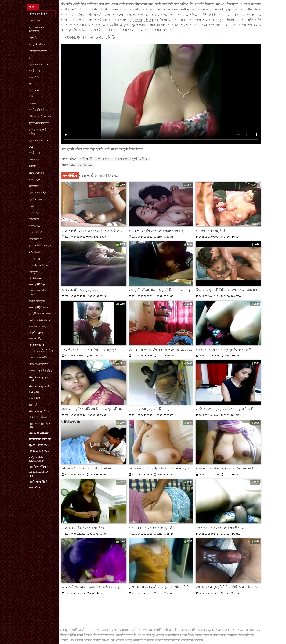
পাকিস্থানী (86, 159)
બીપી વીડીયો (35, 279)
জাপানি (33, 38)
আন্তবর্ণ (33, 166)
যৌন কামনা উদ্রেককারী (40, 117)
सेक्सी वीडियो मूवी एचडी (39, 386)
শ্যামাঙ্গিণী (34, 78)
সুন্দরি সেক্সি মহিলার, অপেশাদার (39, 29)
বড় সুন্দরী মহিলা (37, 44)
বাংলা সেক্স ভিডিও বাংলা (38, 292)
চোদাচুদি (33, 272)
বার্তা (31, 206)
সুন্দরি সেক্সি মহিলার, (39, 123)
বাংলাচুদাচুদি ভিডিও (141, 19)
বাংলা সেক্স (34, 21)
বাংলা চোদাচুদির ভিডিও (41, 351)
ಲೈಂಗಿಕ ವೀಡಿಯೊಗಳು (39, 445)
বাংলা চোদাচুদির (37, 301)
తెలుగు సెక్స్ (35, 339)
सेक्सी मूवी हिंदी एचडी (38, 284)
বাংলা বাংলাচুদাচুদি (39, 326)
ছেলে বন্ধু (34, 212)
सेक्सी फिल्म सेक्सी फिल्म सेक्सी (40, 425)
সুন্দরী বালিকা (36, 71)
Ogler (33, 147)
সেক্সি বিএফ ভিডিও (39, 364)
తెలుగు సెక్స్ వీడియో (39, 433)
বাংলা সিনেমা (103, 159)
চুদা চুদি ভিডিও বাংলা (40, 314)
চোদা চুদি (34, 405)
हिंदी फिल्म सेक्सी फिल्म (39, 451)
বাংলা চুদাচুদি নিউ (81, 165)
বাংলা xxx (34, 226)
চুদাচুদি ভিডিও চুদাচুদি (40, 246)
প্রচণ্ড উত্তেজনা (36, 173)
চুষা (31, 58)
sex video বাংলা (38, 417)
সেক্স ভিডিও (35, 239)
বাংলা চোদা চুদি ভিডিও (41, 371)
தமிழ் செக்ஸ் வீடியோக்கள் (36, 459)
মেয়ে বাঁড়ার (35, 159)
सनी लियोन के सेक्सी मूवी (40, 439)
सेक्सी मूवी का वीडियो (38, 482)
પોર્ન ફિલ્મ (34, 392)
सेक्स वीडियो (34, 488)
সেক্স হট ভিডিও (37, 232)
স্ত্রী (30, 84)
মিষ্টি (31, 97)
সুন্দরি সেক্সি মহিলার (39, 64)
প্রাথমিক (33, 7)
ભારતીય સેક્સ (36, 333)
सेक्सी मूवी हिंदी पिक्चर (39, 308)
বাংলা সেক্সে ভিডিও (39, 357)
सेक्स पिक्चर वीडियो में (38, 467)
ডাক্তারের (34, 186)
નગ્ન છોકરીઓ (36, 345)
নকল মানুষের (35, 179)
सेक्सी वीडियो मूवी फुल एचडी (39, 379)
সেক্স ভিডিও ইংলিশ (39, 265)
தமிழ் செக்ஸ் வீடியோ (41, 320)
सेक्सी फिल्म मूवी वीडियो (39, 411)
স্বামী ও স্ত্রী (187, 4)
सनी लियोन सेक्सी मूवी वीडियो (39, 474)
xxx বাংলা (34, 252)
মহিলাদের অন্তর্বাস (38, 51)
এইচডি (33, 103)
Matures (34, 91)
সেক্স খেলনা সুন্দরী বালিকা (38, 132)
